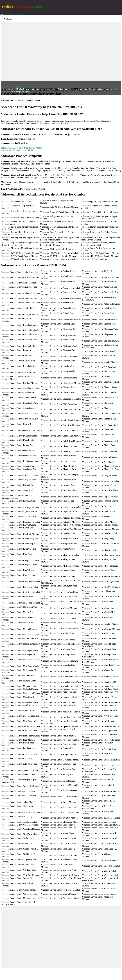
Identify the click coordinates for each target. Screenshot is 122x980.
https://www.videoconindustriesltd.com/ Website (22, 148)
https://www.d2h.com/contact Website (17, 150)
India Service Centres (13, 14)
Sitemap (13, 87)
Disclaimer (23, 87)
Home (9, 19)
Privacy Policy (35, 87)
